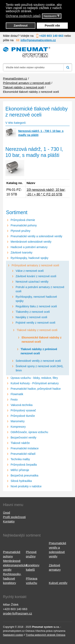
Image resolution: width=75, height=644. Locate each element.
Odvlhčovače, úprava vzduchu (29, 432)
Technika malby (20, 459)
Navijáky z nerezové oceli (31, 317)
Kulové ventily (58, 583)
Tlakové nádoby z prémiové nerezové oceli (39, 351)
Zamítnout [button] (21, 26)
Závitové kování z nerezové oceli (36, 276)
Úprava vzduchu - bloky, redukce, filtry (34, 378)
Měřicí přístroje (20, 470)
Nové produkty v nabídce (26, 486)
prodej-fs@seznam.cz (17, 613)
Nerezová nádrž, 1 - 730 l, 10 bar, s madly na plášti (41, 133)
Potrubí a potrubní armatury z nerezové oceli (40, 289)
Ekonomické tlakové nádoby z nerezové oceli (41, 340)
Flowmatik (17, 394)
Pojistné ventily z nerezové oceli (35, 323)
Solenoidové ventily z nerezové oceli (38, 361)
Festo (14, 400)
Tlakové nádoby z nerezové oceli (37, 330)
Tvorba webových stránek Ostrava (45, 635)
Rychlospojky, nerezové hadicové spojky (36, 299)
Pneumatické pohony (24, 225)
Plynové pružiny (20, 231)
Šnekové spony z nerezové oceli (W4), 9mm (39, 368)
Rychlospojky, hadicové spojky (29, 258)
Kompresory (18, 427)
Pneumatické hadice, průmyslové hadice (36, 389)
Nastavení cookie (13, 635)
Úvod (6, 513)
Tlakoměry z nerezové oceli (33, 312)
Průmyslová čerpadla (24, 465)
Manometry (18, 421)
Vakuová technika (21, 405)
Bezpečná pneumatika (24, 475)
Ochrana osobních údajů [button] (23, 16)
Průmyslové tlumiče (23, 416)
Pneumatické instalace (25, 448)
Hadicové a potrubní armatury (29, 247)
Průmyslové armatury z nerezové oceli (35, 265)
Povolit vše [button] (52, 26)
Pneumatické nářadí (23, 454)
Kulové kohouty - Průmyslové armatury (35, 383)
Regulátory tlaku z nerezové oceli (36, 306)
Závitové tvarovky (21, 252)
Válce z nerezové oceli (30, 271)
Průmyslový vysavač (23, 410)
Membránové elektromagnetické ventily (15, 565)
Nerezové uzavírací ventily (32, 282)
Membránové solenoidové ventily (31, 242)
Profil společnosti (14, 517)
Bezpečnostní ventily (23, 438)
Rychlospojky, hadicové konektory (12, 578)
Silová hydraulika (21, 481)
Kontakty (9, 521)
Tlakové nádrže (20, 443)
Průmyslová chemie (23, 220)
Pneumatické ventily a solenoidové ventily (36, 236)
